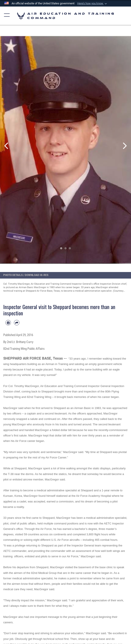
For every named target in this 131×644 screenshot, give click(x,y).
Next (124, 146)
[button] (92, 3)
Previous (7, 146)
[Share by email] (17, 323)
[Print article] (8, 323)
